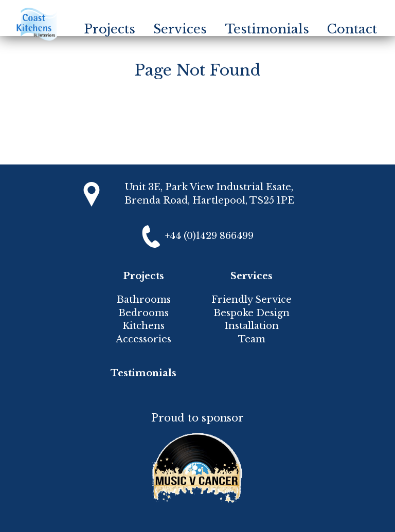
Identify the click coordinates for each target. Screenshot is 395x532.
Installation (252, 326)
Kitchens (143, 326)
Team (252, 339)
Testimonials (267, 29)
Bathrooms (144, 300)
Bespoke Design (252, 313)
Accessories (143, 339)
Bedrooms (143, 313)
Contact (352, 29)
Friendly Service (252, 300)
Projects (110, 29)
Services (180, 29)
